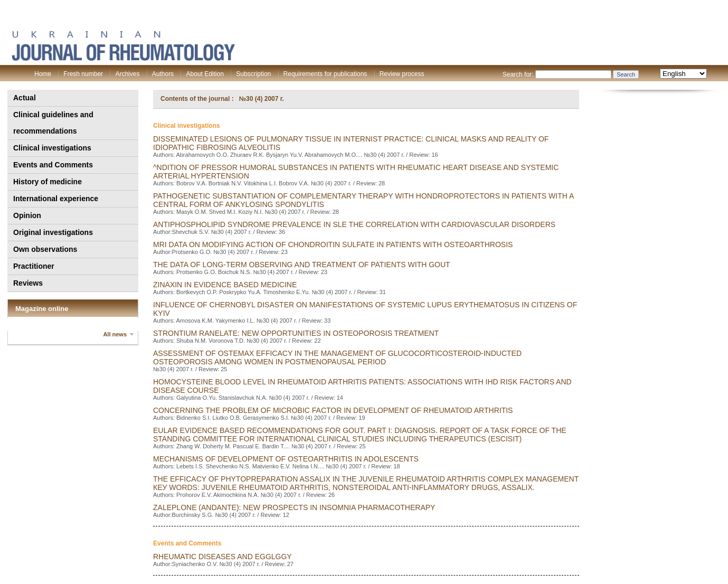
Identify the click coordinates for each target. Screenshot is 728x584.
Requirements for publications (325, 74)
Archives (127, 74)
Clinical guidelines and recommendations (53, 123)
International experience (56, 199)
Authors (163, 74)
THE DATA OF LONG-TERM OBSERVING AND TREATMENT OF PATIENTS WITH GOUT (302, 265)
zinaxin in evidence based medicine (225, 285)
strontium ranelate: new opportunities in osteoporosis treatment (296, 333)
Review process (402, 74)
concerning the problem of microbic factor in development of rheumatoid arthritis (333, 410)
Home (43, 74)
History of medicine (48, 182)
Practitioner (34, 266)
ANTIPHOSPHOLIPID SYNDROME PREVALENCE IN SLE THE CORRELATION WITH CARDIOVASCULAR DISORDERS (354, 224)
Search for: (518, 74)
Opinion (27, 215)
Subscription (253, 74)
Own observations (45, 249)
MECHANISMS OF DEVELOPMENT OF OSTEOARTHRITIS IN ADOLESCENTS (286, 459)
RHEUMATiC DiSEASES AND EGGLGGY (223, 557)
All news (115, 334)
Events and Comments (53, 165)
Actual (25, 98)
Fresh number (83, 74)
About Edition (205, 74)
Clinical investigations (52, 148)
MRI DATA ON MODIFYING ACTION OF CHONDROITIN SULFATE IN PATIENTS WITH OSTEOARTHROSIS (333, 244)
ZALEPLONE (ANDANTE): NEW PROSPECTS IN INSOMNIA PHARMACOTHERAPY (294, 507)
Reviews (28, 283)
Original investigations (53, 232)
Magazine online (42, 309)
